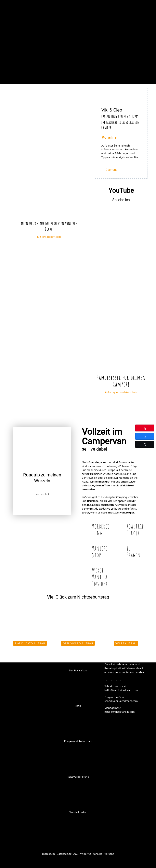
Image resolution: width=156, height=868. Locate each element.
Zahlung (98, 854)
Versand (109, 854)
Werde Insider (78, 812)
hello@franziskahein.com (119, 712)
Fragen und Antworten (78, 741)
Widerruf (86, 854)
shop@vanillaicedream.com (121, 701)
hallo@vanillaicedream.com (121, 690)
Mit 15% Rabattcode (49, 237)
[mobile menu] (149, 6)
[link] (49, 113)
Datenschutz (64, 854)
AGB (76, 854)
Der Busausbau (78, 670)
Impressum (48, 854)
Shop (78, 706)
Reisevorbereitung (78, 777)
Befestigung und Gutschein (121, 392)
